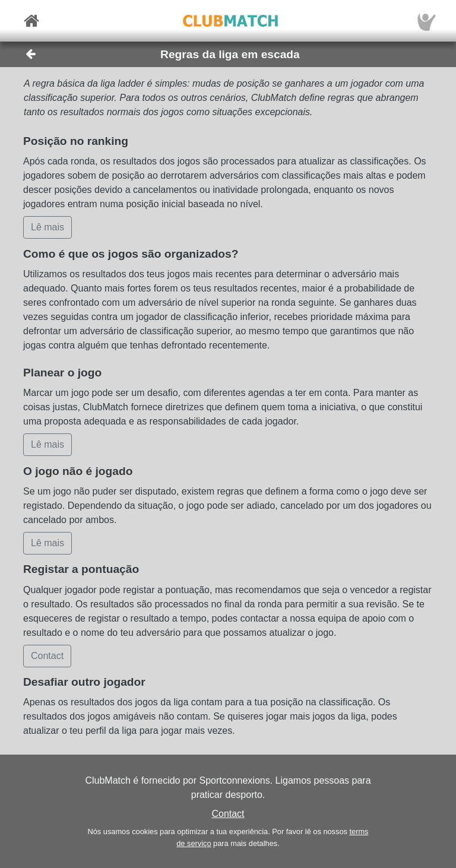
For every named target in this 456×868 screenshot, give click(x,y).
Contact (228, 814)
